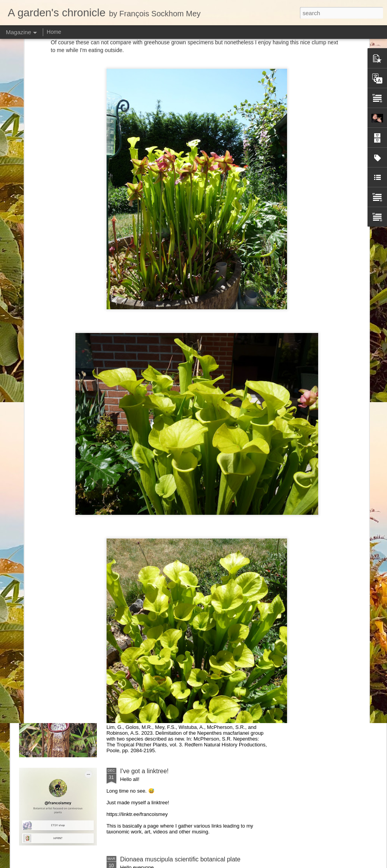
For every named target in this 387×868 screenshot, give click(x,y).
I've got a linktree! (144, 771)
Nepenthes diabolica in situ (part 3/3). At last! (340, 356)
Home (54, 32)
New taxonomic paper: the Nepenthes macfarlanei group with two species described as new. (189, 686)
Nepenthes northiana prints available (171, 418)
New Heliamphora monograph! (150, 356)
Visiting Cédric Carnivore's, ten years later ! (247, 360)
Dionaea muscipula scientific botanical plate (180, 859)
